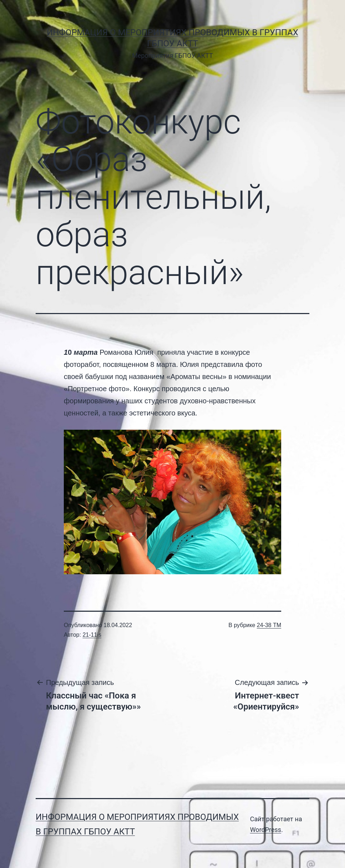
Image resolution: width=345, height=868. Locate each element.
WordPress (265, 830)
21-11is (92, 635)
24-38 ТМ (269, 625)
